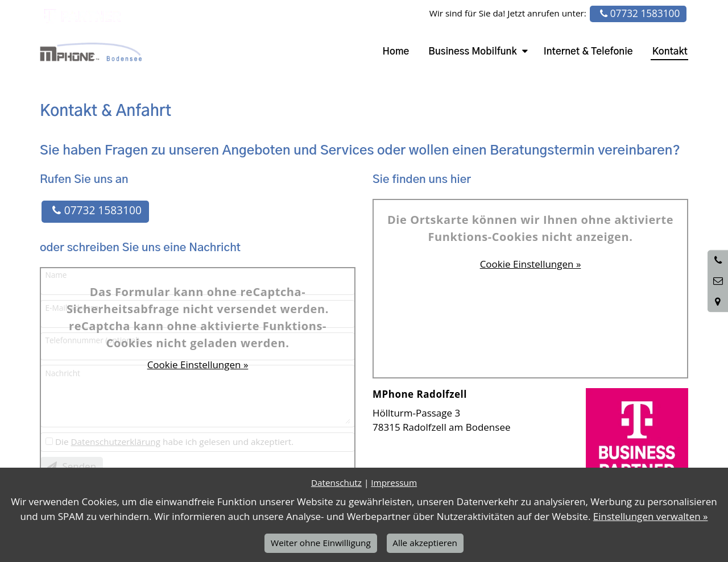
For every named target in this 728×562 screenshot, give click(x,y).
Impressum (394, 482)
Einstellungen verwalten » (651, 516)
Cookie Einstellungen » (198, 365)
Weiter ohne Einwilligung (321, 543)
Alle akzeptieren (425, 543)
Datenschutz (336, 482)
